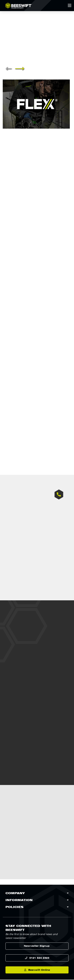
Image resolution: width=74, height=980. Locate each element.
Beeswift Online (39, 970)
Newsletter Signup (37, 946)
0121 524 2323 (39, 958)
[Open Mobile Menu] (70, 5)
